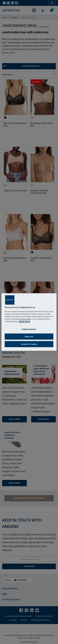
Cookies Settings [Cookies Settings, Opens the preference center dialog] (29, 329)
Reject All (29, 336)
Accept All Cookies (29, 344)
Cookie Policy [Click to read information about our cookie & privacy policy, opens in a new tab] (24, 321)
